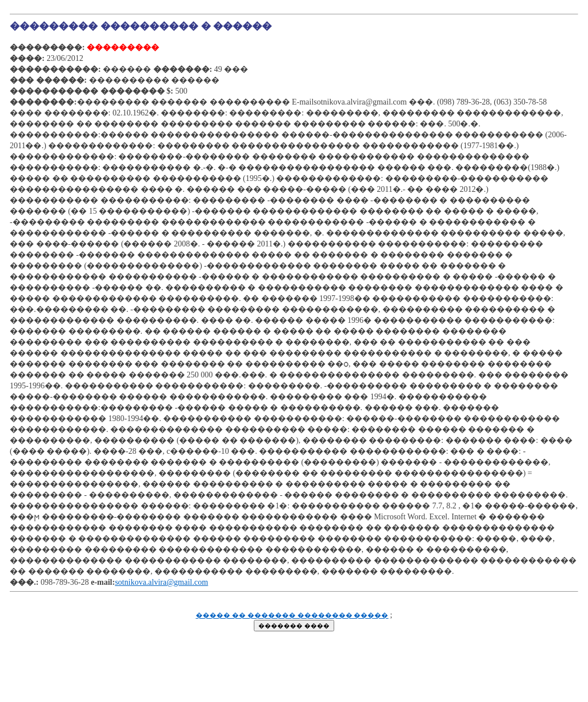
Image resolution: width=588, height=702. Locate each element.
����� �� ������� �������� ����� (292, 616)
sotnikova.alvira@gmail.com (161, 582)
